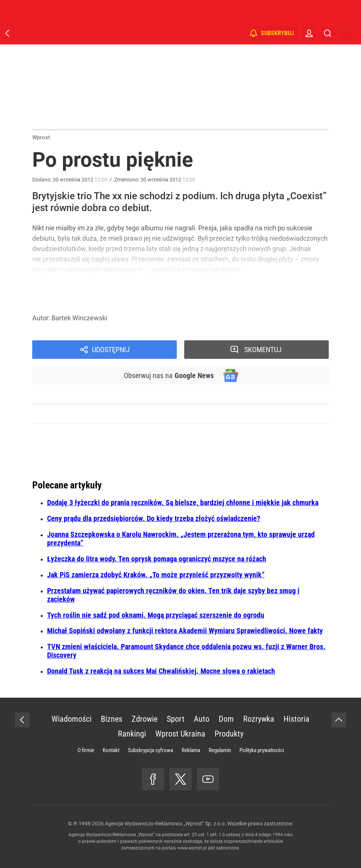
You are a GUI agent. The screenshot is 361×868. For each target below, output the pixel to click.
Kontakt (111, 750)
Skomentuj (263, 350)
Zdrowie (145, 719)
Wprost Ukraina (180, 734)
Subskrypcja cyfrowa (150, 750)
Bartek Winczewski (79, 318)
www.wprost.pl (192, 848)
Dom (226, 719)
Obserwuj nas (169, 375)
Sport (176, 719)
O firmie (86, 750)
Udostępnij (111, 350)
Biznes (112, 719)
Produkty (229, 734)
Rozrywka (259, 719)
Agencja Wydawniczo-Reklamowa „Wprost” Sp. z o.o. (165, 824)
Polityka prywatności (262, 750)
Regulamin (220, 750)
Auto (202, 719)
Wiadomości (72, 719)
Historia (297, 719)
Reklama (191, 750)
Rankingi (132, 734)
